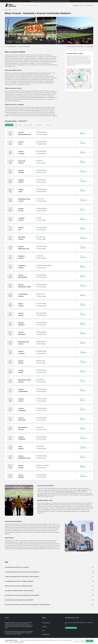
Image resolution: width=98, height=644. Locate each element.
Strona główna (76, 5)
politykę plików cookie (19, 642)
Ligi (85, 5)
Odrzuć (83, 641)
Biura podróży (90, 5)
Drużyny (81, 5)
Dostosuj (76, 641)
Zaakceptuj (90, 641)
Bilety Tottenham (82, 490)
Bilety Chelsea (60, 492)
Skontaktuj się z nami (71, 628)
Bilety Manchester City (71, 492)
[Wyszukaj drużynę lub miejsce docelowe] (30, 5)
